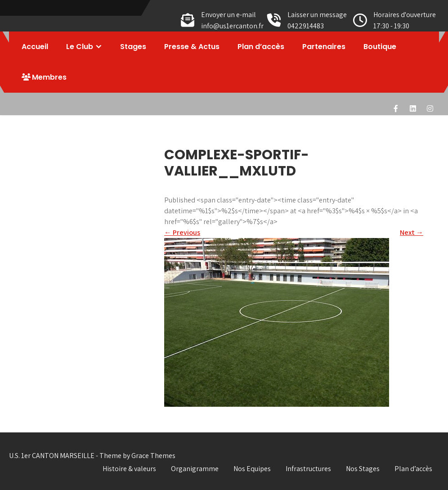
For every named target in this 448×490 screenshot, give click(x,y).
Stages (133, 47)
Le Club (80, 47)
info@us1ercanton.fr (232, 26)
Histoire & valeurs (129, 469)
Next (412, 232)
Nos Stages (363, 469)
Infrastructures (308, 469)
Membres (44, 77)
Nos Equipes (252, 469)
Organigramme (195, 469)
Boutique (380, 47)
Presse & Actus (192, 47)
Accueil (35, 47)
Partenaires (324, 47)
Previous (182, 232)
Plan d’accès (261, 47)
